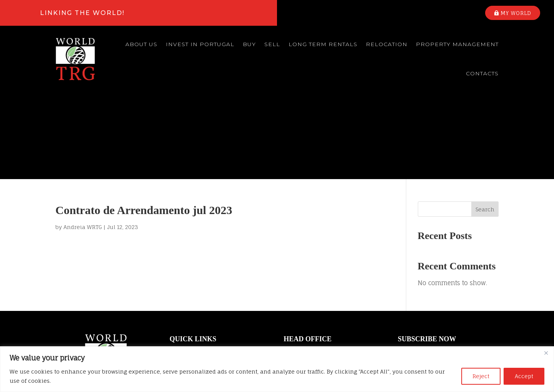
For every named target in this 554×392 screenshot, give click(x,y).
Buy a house (187, 283)
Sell (272, 44)
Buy (249, 44)
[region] (277, 369)
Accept (524, 376)
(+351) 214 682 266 (307, 329)
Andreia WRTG (83, 140)
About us (141, 44)
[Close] (546, 353)
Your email (448, 270)
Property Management (457, 44)
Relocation (387, 44)
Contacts (482, 73)
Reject (481, 376)
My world (516, 13)
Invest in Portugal (200, 44)
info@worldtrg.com (309, 314)
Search (485, 122)
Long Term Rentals (323, 44)
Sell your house (191, 296)
